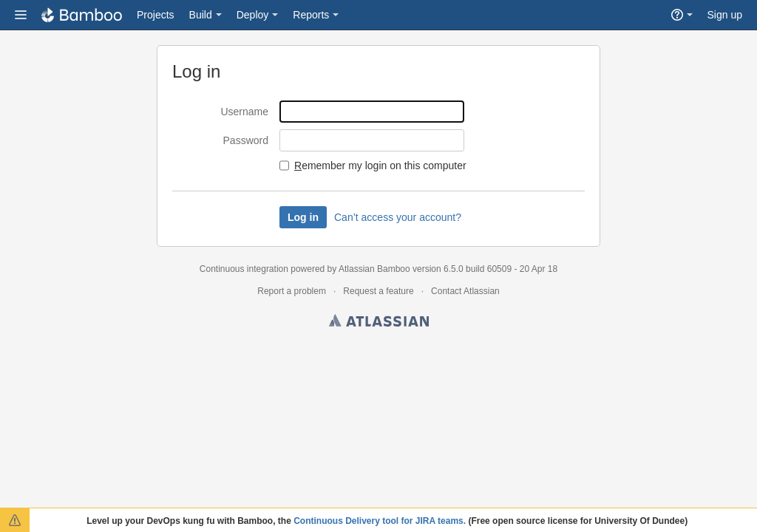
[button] (21, 15)
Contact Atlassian (465, 291)
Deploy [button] (253, 15)
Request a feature (378, 291)
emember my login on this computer (380, 166)
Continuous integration (244, 269)
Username (244, 112)
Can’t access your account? (398, 217)
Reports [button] (311, 15)
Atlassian (379, 323)
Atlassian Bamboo (374, 269)
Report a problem (292, 291)
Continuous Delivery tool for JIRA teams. (380, 521)
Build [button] (201, 15)
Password (246, 140)
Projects (156, 15)
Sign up (725, 15)
